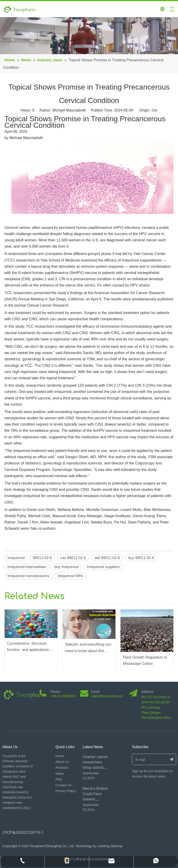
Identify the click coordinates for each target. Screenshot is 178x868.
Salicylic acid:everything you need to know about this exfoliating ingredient (88, 648)
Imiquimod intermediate (27, 567)
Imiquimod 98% (70, 576)
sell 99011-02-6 (107, 558)
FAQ (59, 779)
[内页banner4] (89, 36)
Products (62, 768)
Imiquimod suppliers (103, 567)
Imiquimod (16, 558)
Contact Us (64, 785)
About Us (62, 762)
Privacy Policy (66, 791)
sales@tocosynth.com (107, 696)
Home (60, 756)
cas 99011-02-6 (73, 558)
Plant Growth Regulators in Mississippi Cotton (145, 660)
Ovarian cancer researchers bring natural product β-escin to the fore (95, 767)
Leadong (103, 846)
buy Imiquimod (66, 567)
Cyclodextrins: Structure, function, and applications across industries (28, 647)
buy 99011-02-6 (141, 558)
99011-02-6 (42, 558)
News (60, 774)
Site (154, 110)
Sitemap (116, 846)
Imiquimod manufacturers (28, 576)
